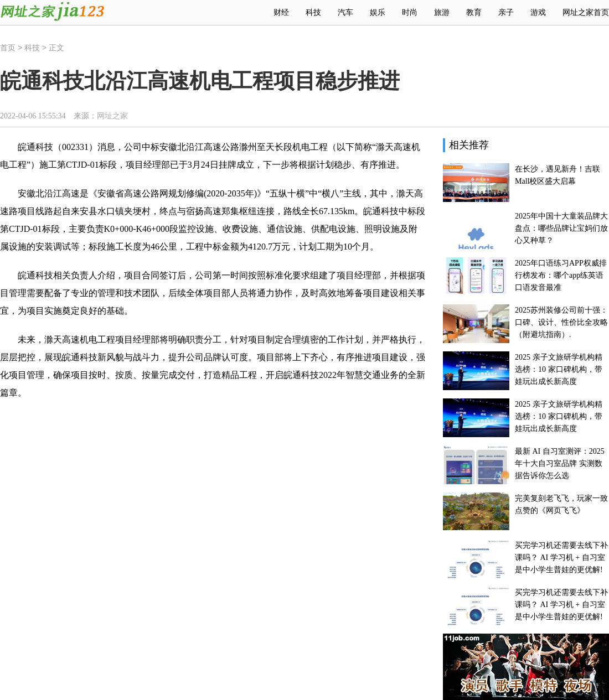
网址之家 (112, 116)
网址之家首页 (586, 12)
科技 (32, 48)
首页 (8, 48)
